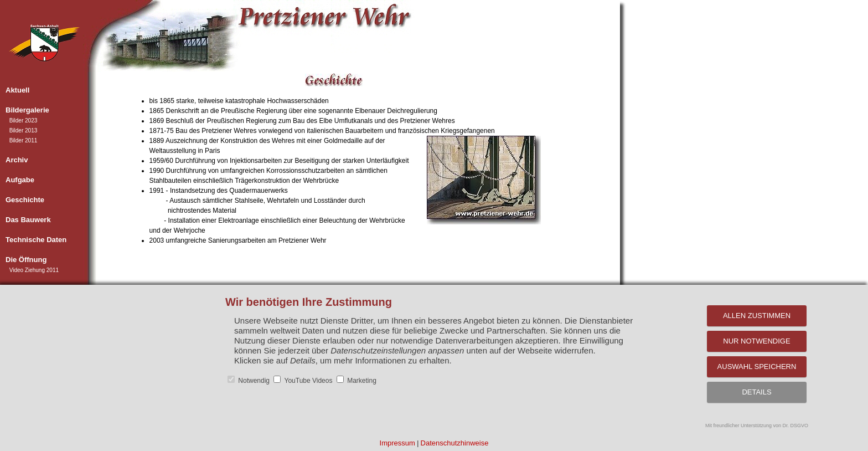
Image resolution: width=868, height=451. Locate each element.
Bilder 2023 (24, 121)
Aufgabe (20, 180)
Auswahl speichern (757, 367)
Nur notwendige (756, 341)
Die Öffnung (26, 260)
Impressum (397, 443)
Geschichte (25, 200)
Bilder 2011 (24, 140)
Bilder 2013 (24, 130)
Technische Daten (36, 240)
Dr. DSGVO (796, 426)
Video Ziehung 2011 (34, 270)
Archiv (17, 160)
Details (756, 392)
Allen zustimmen (757, 316)
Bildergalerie (27, 110)
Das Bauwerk (28, 220)
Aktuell (17, 90)
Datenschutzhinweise (455, 443)
